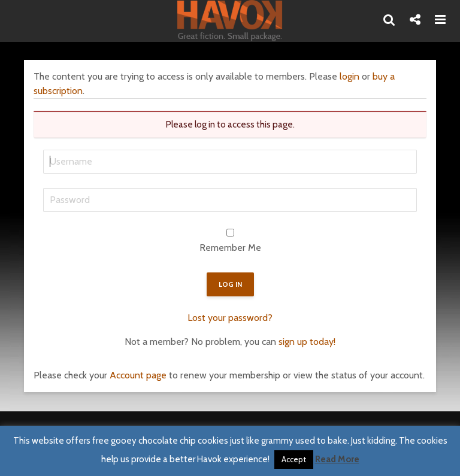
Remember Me (230, 248)
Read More (337, 459)
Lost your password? (230, 318)
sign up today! (307, 342)
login (349, 76)
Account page (138, 375)
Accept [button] (294, 459)
